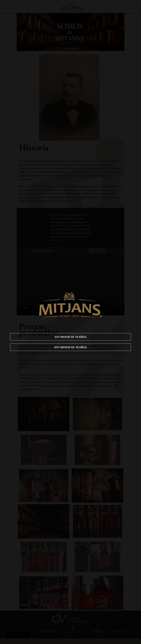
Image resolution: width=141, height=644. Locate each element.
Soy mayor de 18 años (70, 337)
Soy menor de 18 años (70, 347)
